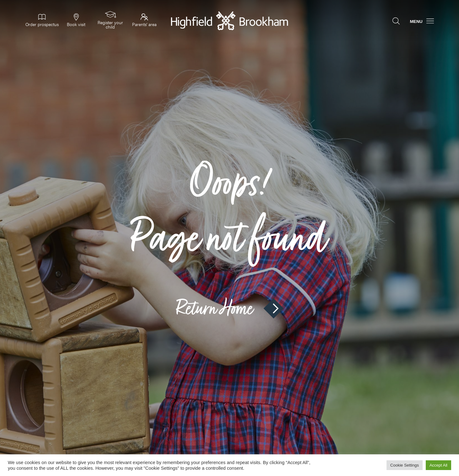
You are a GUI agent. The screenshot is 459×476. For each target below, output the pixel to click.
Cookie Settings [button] (405, 465)
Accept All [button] (438, 465)
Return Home (230, 308)
